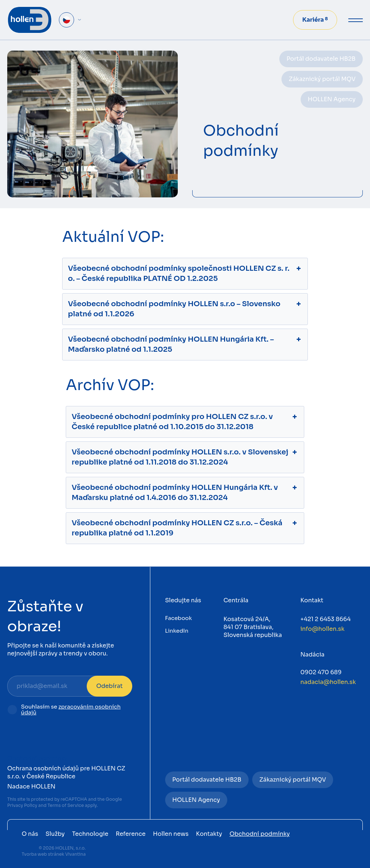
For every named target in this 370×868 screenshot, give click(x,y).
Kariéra (315, 20)
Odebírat (109, 686)
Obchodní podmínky (37, 758)
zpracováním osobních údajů (71, 710)
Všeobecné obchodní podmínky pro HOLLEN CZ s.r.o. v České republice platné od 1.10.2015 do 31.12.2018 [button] (185, 422)
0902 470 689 (321, 672)
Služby (55, 834)
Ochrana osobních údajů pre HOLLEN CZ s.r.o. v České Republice (66, 772)
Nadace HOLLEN (31, 786)
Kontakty (209, 834)
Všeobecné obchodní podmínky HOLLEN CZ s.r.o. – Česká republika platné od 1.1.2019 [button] (185, 528)
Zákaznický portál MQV (322, 79)
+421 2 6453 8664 (325, 619)
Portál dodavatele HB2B (321, 59)
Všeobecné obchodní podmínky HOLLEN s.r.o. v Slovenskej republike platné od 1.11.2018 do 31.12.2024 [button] (185, 457)
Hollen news (171, 834)
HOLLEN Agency (332, 99)
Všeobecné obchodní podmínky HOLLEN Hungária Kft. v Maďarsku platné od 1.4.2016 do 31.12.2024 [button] (185, 492)
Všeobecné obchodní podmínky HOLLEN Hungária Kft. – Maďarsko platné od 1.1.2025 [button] (185, 344)
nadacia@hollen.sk (328, 682)
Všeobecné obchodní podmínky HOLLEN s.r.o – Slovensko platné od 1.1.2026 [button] (185, 309)
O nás (30, 834)
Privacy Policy (22, 805)
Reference (131, 834)
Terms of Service (66, 805)
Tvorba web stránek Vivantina (54, 854)
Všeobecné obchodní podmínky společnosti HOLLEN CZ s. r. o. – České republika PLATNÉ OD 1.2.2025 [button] (185, 273)
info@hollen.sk (322, 629)
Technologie (90, 834)
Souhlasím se (71, 710)
